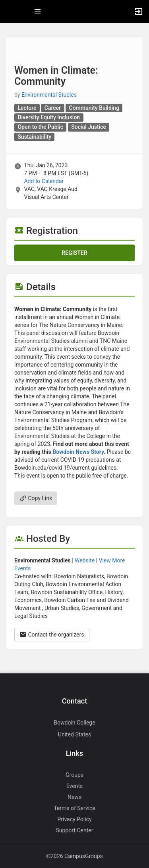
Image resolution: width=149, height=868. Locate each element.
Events (74, 786)
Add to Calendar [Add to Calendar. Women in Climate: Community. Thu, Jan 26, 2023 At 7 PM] (44, 181)
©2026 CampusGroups (74, 856)
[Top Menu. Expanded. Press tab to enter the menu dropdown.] (38, 11)
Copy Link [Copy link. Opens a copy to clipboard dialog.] (36, 498)
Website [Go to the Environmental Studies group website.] (85, 560)
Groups (74, 775)
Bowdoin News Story (78, 452)
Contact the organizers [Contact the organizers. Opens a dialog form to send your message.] (52, 635)
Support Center (75, 830)
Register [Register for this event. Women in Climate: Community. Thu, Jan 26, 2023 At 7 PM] (74, 253)
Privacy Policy (74, 819)
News (74, 797)
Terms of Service (74, 808)
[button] (10, 11)
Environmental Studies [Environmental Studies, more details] (49, 95)
